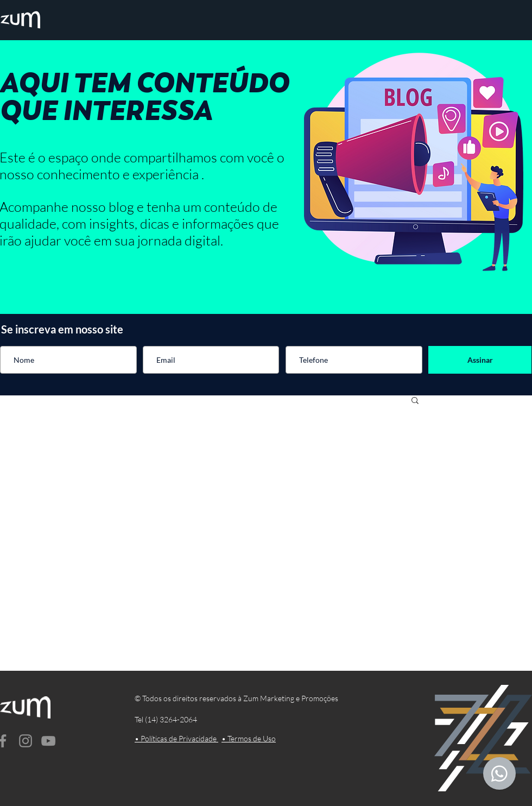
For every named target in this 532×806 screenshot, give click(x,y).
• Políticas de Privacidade (176, 738)
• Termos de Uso (249, 738)
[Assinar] (480, 360)
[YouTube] (48, 741)
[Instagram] (26, 741)
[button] (415, 401)
